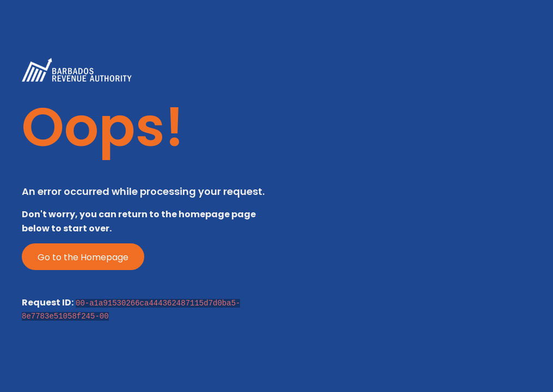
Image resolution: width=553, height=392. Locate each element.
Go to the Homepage (83, 257)
